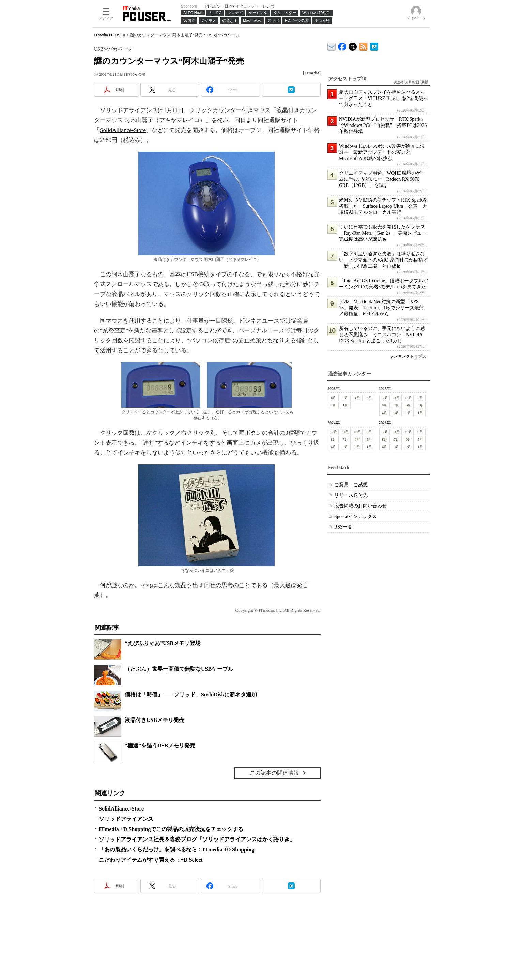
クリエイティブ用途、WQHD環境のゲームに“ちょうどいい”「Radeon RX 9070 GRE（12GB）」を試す (382, 179)
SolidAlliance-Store (123, 130)
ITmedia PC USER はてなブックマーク (374, 46)
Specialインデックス (356, 516)
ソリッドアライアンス (126, 819)
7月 (396, 405)
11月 (397, 398)
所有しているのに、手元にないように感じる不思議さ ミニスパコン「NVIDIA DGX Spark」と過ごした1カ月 (382, 335)
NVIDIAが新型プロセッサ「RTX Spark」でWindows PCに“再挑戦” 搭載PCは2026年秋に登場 (383, 125)
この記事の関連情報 (274, 773)
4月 (357, 398)
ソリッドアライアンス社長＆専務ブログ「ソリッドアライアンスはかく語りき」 (197, 839)
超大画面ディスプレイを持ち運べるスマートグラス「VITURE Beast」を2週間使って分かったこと (383, 98)
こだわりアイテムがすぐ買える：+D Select (151, 860)
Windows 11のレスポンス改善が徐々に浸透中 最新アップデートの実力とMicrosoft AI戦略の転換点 (382, 152)
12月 (385, 398)
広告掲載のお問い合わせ (360, 506)
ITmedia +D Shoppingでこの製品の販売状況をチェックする (171, 829)
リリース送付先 (351, 495)
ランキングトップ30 (408, 356)
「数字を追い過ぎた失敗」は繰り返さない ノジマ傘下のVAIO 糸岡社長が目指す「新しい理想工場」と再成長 (383, 260)
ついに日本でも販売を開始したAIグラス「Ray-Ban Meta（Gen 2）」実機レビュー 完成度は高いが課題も (385, 233)
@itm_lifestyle (353, 45)
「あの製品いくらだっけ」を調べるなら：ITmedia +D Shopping (176, 850)
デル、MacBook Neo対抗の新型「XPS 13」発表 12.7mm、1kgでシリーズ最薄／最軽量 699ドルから (381, 308)
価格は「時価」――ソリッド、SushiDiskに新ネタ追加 (191, 694)
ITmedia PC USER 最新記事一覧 (363, 46)
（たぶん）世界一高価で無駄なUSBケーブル (179, 669)
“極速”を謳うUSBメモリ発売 (160, 746)
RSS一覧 (343, 527)
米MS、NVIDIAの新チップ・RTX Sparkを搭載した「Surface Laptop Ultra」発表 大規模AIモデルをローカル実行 (383, 206)
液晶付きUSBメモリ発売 (155, 720)
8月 (385, 405)
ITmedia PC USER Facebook (342, 45)
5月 (345, 398)
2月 (333, 405)
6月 (333, 398)
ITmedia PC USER (110, 35)
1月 (345, 405)
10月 (409, 398)
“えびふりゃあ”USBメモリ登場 (163, 643)
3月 (369, 398)
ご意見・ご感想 (351, 485)
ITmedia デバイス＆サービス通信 (332, 46)
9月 (420, 398)
